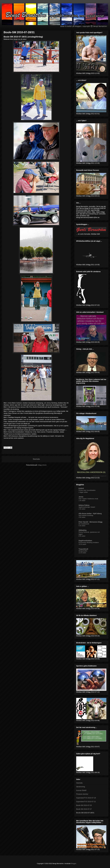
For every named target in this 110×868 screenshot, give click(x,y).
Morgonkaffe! (83, 551)
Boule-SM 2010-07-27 (84, 809)
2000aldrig (82, 530)
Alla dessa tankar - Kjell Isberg (90, 514)
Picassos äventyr (82, 794)
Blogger (74, 864)
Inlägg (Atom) (42, 465)
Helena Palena (84, 505)
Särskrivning (81, 787)
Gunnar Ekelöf (81, 790)
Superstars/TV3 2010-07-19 (86, 798)
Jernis (81, 497)
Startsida (36, 459)
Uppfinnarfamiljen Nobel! (87, 507)
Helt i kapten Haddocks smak (88, 499)
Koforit (81, 488)
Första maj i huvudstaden (87, 490)
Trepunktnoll (83, 549)
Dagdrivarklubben (85, 541)
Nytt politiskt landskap (86, 515)
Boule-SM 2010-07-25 (84, 805)
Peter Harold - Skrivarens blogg (90, 522)
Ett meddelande (84, 524)
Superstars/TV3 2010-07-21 (86, 802)
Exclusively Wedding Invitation (89, 542)
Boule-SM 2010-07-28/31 (19, 32)
